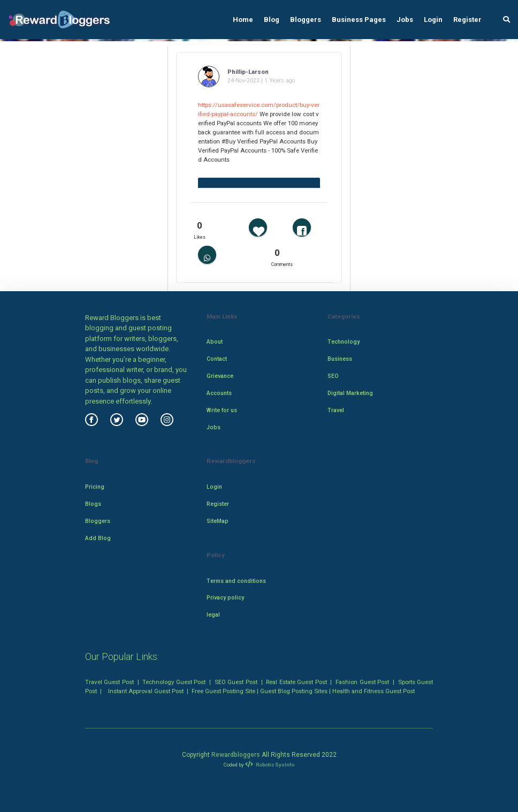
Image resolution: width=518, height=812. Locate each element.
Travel (336, 410)
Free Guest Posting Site (223, 691)
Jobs (405, 20)
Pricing (95, 487)
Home (243, 20)
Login (433, 20)
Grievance (220, 376)
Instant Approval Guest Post (146, 691)
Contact (217, 359)
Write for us (222, 410)
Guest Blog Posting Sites (294, 691)
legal (213, 615)
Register (467, 20)
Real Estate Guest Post (296, 682)
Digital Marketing (350, 393)
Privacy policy (225, 598)
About (215, 342)
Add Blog (98, 538)
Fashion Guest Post (362, 682)
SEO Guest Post (236, 682)
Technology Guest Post (174, 682)
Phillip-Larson (248, 72)
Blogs (93, 504)
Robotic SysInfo (270, 765)
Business (340, 359)
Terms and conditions (236, 581)
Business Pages (359, 20)
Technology (344, 342)
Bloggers (306, 20)
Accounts (219, 393)
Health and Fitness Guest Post (374, 691)
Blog (272, 20)
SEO (333, 376)
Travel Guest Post (109, 682)
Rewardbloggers (236, 755)
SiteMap (218, 521)
